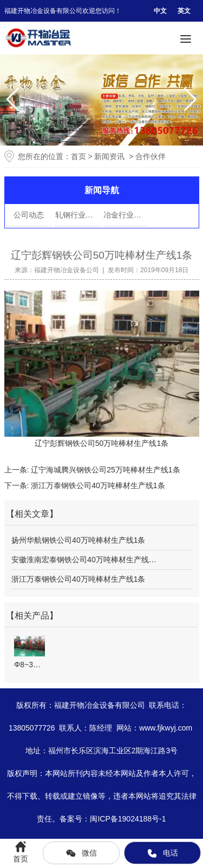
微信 (81, 853)
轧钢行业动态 (77, 215)
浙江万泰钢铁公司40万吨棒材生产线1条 (97, 485)
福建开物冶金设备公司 (67, 270)
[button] (190, 100)
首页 (78, 156)
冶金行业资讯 (126, 215)
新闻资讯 (109, 156)
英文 (184, 11)
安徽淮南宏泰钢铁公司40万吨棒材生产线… (84, 560)
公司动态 (29, 215)
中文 (160, 11)
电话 (162, 853)
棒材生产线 (137, 443)
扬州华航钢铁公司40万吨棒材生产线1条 (78, 540)
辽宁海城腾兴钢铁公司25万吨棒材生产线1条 (104, 470)
